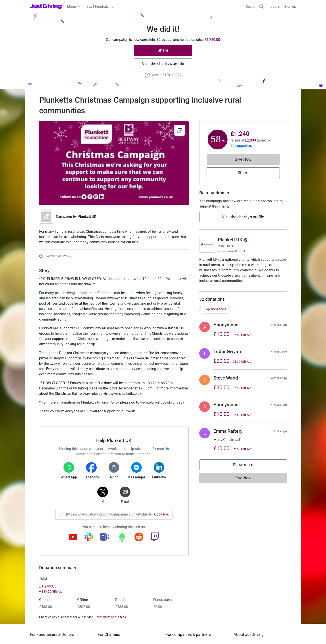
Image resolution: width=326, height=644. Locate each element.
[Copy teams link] (105, 537)
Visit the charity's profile (163, 63)
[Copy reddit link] (139, 537)
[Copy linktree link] (122, 538)
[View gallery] (180, 130)
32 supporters (241, 146)
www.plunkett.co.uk (232, 251)
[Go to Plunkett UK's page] (207, 245)
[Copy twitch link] (155, 537)
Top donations (215, 314)
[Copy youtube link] (73, 537)
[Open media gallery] (114, 163)
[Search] (255, 7)
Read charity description (219, 289)
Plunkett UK (87, 216)
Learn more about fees (110, 617)
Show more (247, 470)
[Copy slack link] (89, 537)
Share (163, 50)
